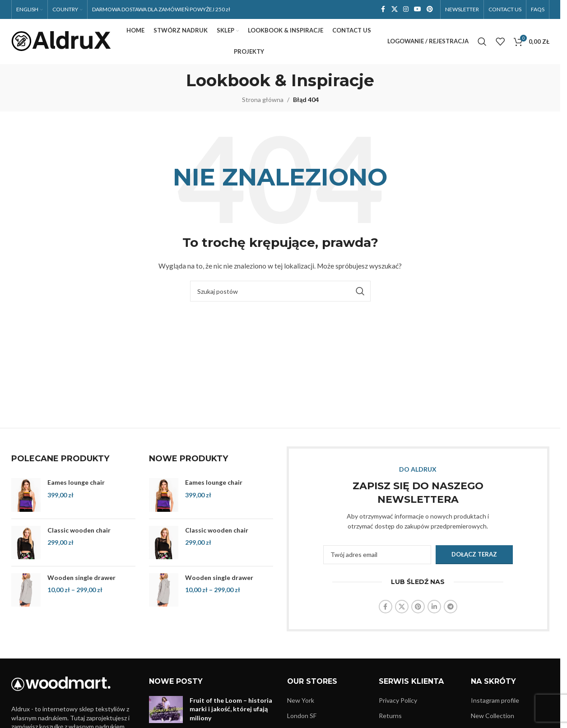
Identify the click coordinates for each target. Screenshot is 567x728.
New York (301, 700)
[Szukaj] (482, 42)
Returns (390, 716)
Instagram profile (495, 700)
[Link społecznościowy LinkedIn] (434, 607)
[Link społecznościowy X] (395, 10)
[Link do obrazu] (61, 683)
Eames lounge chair (76, 483)
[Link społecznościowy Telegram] (451, 607)
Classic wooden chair (79, 530)
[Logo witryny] (61, 41)
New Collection (493, 716)
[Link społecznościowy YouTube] (418, 10)
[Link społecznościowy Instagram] (406, 10)
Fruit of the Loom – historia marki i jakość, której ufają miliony (231, 709)
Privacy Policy (398, 700)
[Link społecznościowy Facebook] (383, 10)
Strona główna (263, 100)
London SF (302, 716)
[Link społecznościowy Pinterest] (430, 10)
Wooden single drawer (81, 577)
